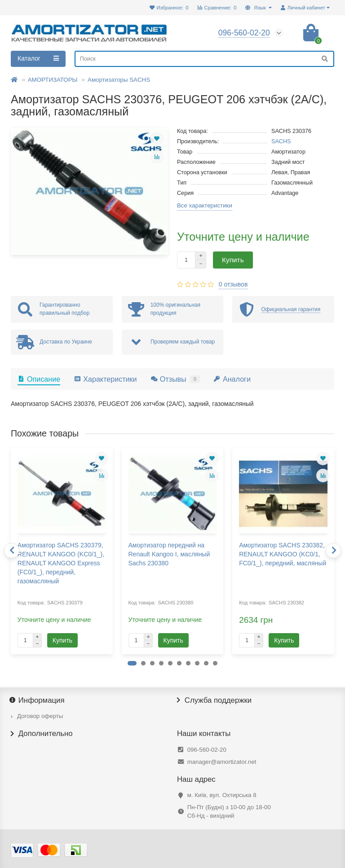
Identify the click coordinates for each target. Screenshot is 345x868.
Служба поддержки (214, 701)
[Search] (204, 59)
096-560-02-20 (207, 750)
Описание (39, 379)
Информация (38, 701)
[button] (132, 663)
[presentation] (12, 551)
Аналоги (232, 379)
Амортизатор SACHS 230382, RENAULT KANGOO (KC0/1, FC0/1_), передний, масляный (283, 554)
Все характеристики (205, 205)
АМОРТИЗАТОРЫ (53, 80)
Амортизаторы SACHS (119, 80)
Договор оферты (40, 716)
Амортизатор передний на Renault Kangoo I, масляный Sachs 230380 (169, 554)
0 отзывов (233, 284)
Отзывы (175, 379)
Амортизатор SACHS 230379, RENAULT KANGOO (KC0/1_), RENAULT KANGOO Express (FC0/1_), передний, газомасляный (61, 563)
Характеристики (105, 379)
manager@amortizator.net (222, 762)
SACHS (281, 141)
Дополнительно (42, 734)
